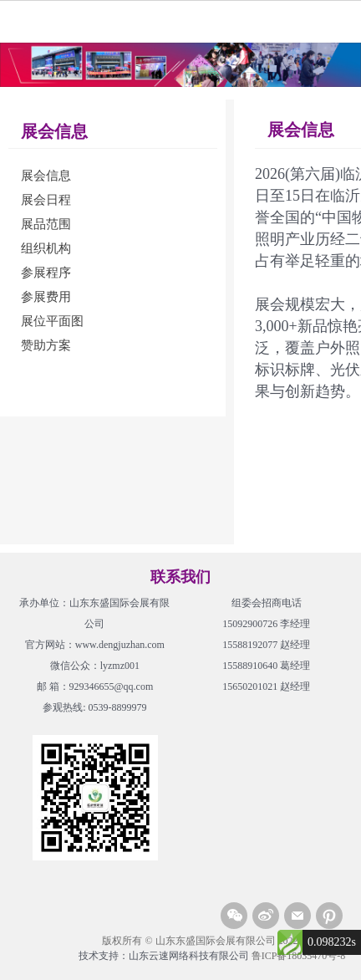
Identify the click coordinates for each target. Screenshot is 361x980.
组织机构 (46, 248)
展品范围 (46, 224)
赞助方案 (46, 345)
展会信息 (46, 176)
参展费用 (46, 297)
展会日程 (46, 200)
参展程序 (46, 273)
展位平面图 (52, 321)
